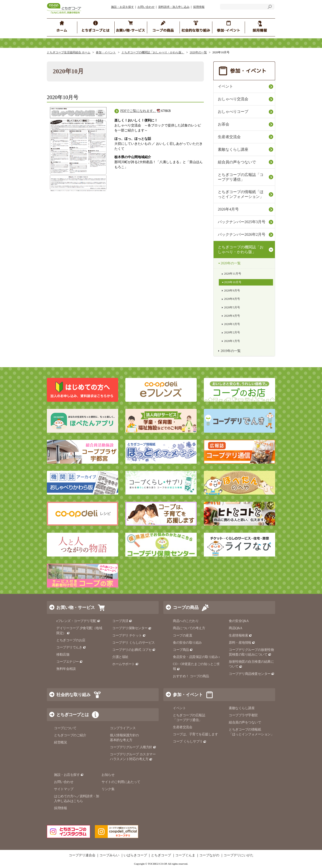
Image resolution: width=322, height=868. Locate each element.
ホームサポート (125, 664)
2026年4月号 (228, 209)
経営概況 (60, 742)
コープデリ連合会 (82, 855)
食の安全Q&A (239, 621)
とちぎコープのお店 (71, 640)
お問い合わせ (146, 7)
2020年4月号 (232, 316)
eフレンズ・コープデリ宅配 (78, 621)
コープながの (209, 855)
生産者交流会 (229, 137)
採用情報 (199, 7)
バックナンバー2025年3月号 (242, 222)
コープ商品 (183, 650)
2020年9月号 (232, 291)
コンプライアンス (123, 728)
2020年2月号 (232, 332)
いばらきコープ (135, 855)
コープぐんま (185, 855)
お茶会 (224, 124)
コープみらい (109, 855)
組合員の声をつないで (237, 162)
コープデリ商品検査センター (252, 674)
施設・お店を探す (122, 7)
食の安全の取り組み (187, 643)
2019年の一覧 (231, 351)
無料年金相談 (66, 669)
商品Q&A (236, 628)
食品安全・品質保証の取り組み (197, 657)
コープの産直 (183, 635)
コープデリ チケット (129, 635)
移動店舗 (63, 655)
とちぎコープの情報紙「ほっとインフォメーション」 (241, 194)
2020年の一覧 (198, 52)
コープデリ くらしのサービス (134, 643)
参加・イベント (106, 52)
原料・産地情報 (242, 643)
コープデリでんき (71, 647)
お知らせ (108, 775)
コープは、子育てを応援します (195, 734)
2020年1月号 (232, 341)
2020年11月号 (233, 274)
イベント (225, 86)
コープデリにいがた (239, 855)
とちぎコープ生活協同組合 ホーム (69, 52)
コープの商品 (186, 607)
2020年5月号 (232, 307)
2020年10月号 (233, 282)
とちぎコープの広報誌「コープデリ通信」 (241, 177)
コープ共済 (122, 621)
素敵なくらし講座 (233, 149)
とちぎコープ (161, 855)
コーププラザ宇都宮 (243, 715)
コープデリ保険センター (132, 628)
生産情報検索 (240, 635)
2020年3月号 (232, 324)
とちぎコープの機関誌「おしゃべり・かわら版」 (153, 52)
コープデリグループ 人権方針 (133, 747)
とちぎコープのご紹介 (70, 735)
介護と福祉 (120, 657)
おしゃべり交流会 (233, 99)
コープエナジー (70, 662)
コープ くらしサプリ (190, 741)
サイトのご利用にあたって (121, 782)
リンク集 (108, 789)
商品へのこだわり (186, 621)
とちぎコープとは (73, 715)
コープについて (65, 728)
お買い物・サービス (76, 607)
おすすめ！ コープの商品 (191, 676)
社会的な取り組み (73, 695)
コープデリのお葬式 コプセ (134, 650)
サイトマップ (64, 789)
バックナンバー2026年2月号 (242, 234)
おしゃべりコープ (233, 112)
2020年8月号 (232, 299)
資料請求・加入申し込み (174, 7)
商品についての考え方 (189, 628)
